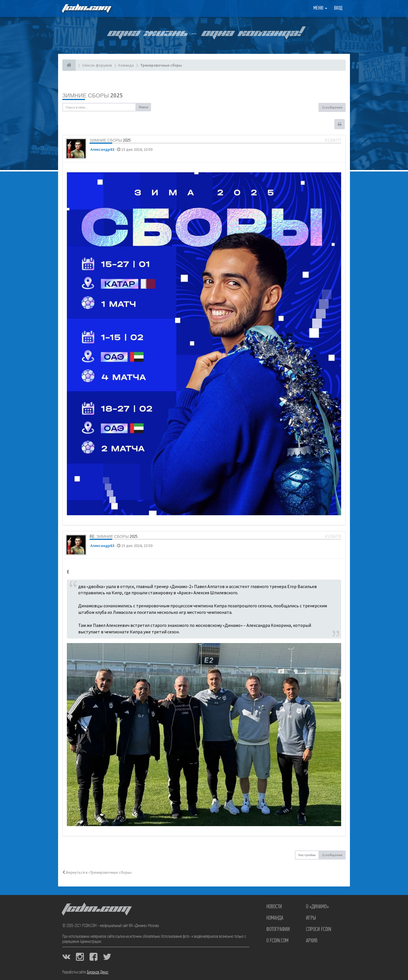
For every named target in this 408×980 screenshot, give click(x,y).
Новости (274, 907)
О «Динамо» (317, 907)
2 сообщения (332, 107)
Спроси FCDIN (319, 930)
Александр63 (102, 149)
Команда (275, 918)
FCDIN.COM (86, 8)
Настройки (307, 855)
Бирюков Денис (98, 972)
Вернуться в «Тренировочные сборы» (97, 872)
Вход (338, 8)
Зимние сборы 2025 (93, 95)
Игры (311, 918)
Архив (312, 941)
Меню (320, 8)
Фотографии (278, 930)
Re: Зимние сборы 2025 (113, 536)
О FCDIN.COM (277, 941)
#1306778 (333, 536)
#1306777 (333, 140)
